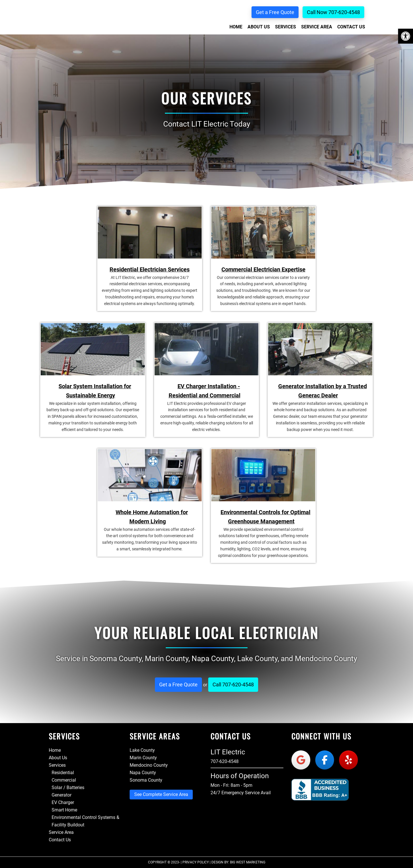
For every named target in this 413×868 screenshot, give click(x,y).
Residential (63, 773)
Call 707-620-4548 (233, 685)
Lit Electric (67, 30)
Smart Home (64, 810)
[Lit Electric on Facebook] (325, 760)
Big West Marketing (248, 862)
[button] (406, 36)
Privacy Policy (196, 862)
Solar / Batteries (68, 788)
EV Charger (63, 802)
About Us (58, 758)
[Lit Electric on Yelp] (348, 760)
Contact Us (60, 840)
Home (55, 750)
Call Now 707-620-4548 (333, 12)
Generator (62, 795)
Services (57, 765)
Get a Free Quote (275, 12)
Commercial (64, 780)
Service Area (61, 832)
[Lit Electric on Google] (301, 760)
